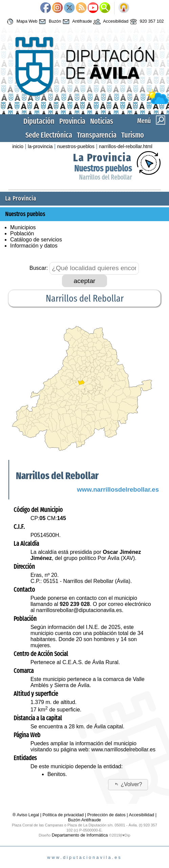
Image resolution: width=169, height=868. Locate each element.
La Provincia (102, 158)
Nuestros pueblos (103, 169)
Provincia (72, 121)
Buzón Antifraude (84, 820)
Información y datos (34, 246)
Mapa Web (21, 22)
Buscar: (39, 268)
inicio (18, 146)
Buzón (49, 22)
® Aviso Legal (26, 815)
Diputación (39, 121)
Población (22, 233)
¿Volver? (128, 784)
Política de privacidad (63, 815)
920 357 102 (146, 22)
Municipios (23, 227)
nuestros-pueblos (76, 146)
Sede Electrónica (49, 135)
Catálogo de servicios (36, 240)
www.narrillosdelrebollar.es (118, 489)
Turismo (133, 135)
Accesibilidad (110, 22)
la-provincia (40, 146)
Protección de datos (107, 815)
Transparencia (97, 135)
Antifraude (76, 22)
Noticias (102, 121)
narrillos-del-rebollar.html (126, 146)
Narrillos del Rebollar (105, 177)
